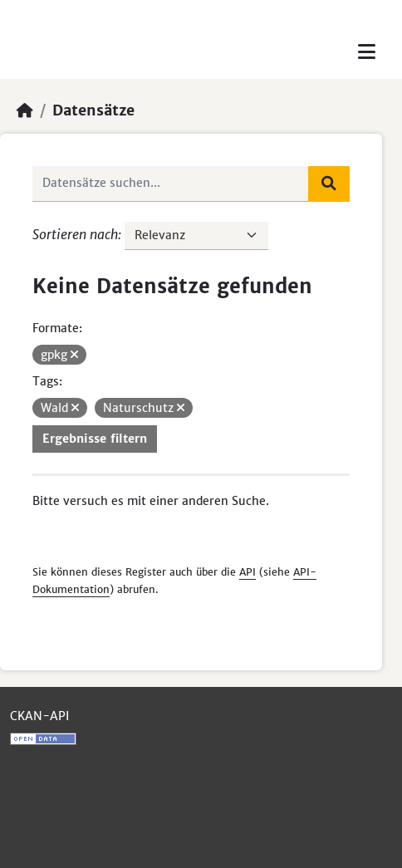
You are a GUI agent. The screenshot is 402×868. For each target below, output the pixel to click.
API (248, 572)
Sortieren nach (75, 234)
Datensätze (93, 110)
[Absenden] (329, 184)
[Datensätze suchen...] (171, 184)
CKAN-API (39, 716)
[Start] (25, 110)
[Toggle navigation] (367, 52)
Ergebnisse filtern (95, 439)
